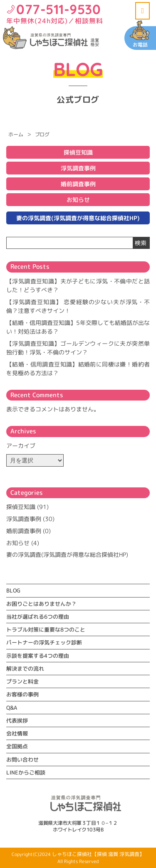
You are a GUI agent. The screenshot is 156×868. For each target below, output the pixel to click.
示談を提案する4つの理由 (38, 656)
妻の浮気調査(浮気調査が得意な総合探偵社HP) (78, 218)
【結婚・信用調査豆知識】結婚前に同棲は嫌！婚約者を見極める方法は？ (78, 369)
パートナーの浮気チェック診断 (44, 642)
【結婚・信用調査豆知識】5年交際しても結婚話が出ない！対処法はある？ (78, 327)
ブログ (42, 134)
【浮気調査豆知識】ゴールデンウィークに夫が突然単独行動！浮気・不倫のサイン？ (78, 348)
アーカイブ (21, 446)
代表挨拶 (17, 720)
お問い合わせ (22, 760)
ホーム (16, 134)
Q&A (12, 708)
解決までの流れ (25, 669)
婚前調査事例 (78, 184)
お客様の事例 (22, 694)
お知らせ (78, 200)
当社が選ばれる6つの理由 (38, 617)
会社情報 (17, 733)
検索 (141, 243)
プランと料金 (22, 681)
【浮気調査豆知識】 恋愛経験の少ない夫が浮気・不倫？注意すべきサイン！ (78, 306)
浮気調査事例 (78, 168)
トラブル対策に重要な (46, 629)
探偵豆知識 (78, 152)
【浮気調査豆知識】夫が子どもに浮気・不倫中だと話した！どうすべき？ (78, 285)
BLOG (13, 590)
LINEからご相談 (26, 772)
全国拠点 (17, 746)
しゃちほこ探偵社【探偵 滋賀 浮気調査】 (98, 854)
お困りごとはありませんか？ (41, 604)
